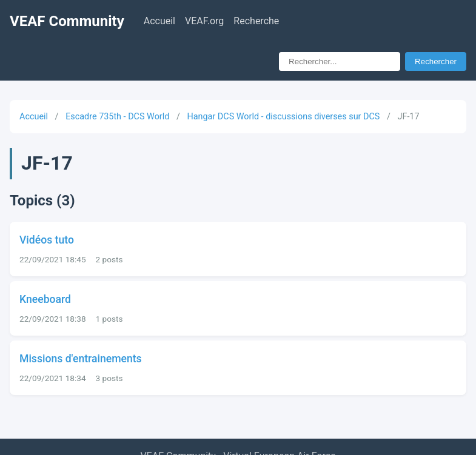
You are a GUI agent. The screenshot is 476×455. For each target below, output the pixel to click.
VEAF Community (67, 21)
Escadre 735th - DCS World (117, 117)
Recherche (256, 21)
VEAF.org (204, 21)
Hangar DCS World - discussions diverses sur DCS (283, 117)
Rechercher (436, 61)
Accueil (159, 21)
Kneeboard (45, 299)
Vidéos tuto (47, 240)
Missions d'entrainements (81, 359)
